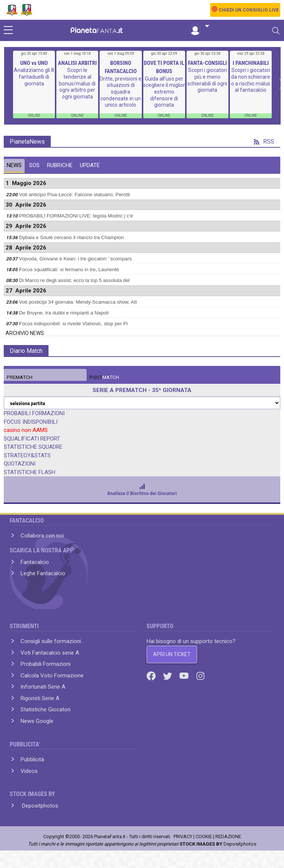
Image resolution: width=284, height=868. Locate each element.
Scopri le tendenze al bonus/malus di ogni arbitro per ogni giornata (77, 83)
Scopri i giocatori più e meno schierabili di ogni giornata (207, 80)
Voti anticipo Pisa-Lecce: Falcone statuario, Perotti (74, 195)
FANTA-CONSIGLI (207, 63)
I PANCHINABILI (251, 63)
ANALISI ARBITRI (77, 63)
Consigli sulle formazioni (51, 641)
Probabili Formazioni (46, 664)
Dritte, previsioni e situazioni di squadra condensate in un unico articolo (121, 92)
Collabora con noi (42, 536)
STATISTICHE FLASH (29, 472)
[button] (199, 26)
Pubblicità (32, 759)
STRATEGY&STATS (27, 455)
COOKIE (204, 836)
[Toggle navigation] (276, 31)
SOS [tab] (34, 165)
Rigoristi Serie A (40, 698)
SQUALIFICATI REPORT (32, 439)
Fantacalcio (35, 562)
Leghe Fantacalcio (43, 573)
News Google (37, 721)
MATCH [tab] (20, 377)
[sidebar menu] (8, 31)
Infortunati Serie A (43, 687)
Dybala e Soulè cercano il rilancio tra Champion (71, 237)
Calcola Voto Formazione (52, 676)
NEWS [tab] (14, 165)
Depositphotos (39, 806)
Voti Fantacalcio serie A (50, 653)
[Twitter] (168, 676)
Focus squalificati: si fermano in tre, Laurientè (69, 270)
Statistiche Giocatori (46, 709)
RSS (264, 142)
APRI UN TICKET (172, 654)
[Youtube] (185, 676)
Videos (29, 771)
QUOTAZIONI (20, 464)
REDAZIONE (228, 836)
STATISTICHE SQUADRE (33, 447)
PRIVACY (183, 836)
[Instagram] (200, 676)
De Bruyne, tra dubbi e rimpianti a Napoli (64, 313)
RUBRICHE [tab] (60, 165)
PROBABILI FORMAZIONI (34, 413)
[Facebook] (152, 676)
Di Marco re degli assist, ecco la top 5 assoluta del (74, 280)
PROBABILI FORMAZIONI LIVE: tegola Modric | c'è (76, 216)
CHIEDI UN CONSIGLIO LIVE (249, 10)
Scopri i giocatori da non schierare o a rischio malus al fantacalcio (251, 80)
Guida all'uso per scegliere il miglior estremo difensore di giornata (164, 92)
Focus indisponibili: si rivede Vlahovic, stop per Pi (73, 324)
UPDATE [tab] (90, 165)
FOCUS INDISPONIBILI (31, 422)
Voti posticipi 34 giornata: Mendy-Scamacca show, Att (78, 302)
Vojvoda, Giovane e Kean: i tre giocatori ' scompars (75, 259)
